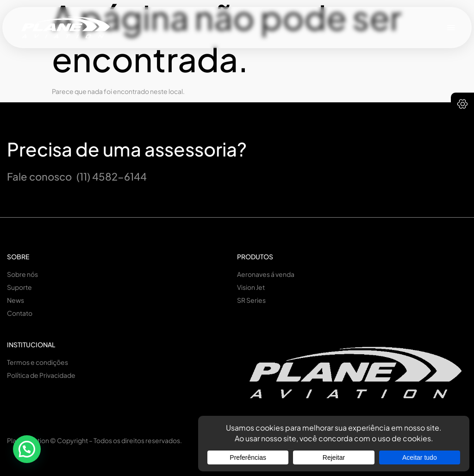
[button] (451, 28)
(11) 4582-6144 (112, 176)
